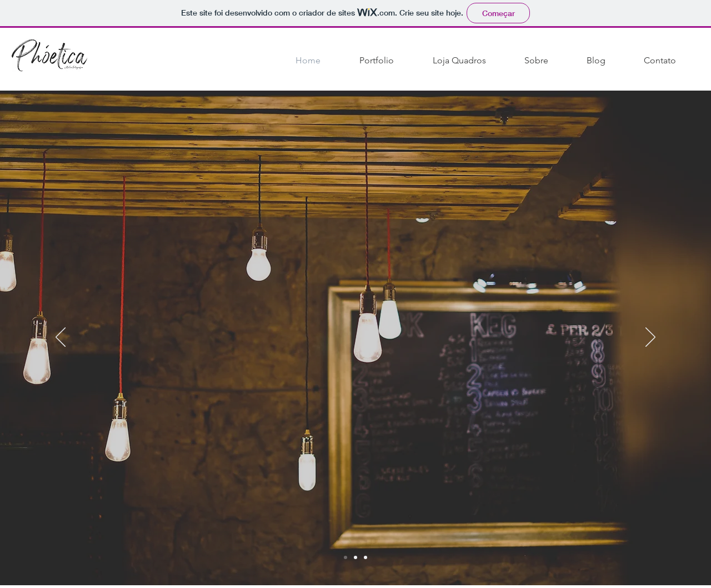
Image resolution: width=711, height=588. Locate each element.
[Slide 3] (365, 557)
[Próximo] (650, 338)
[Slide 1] (355, 557)
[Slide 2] (346, 557)
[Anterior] (61, 338)
